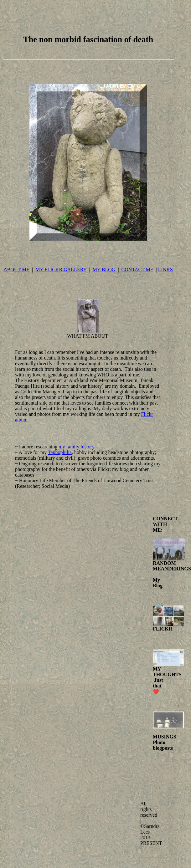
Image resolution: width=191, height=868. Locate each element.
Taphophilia (60, 452)
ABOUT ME (16, 270)
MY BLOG (104, 270)
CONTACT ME (137, 270)
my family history (77, 447)
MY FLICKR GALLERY (61, 270)
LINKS (165, 270)
